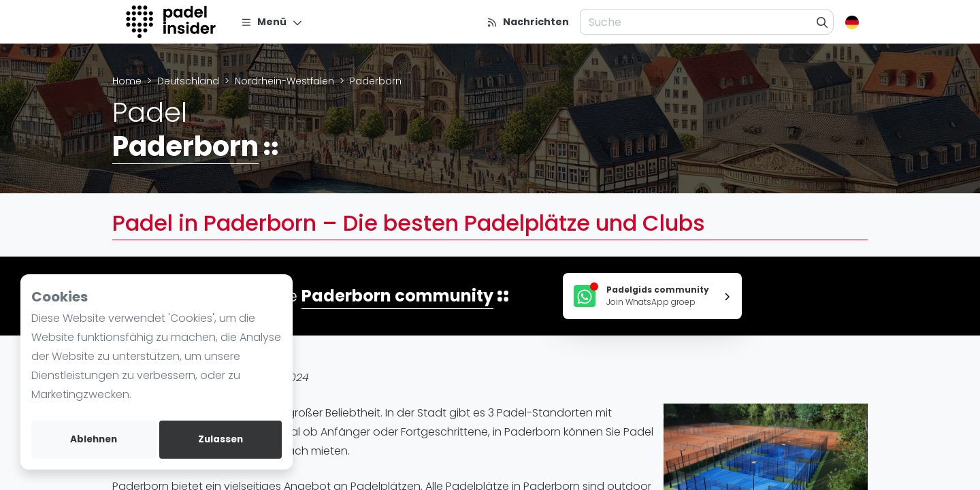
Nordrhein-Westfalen (284, 81)
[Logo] (173, 22)
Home (127, 81)
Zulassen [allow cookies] (220, 439)
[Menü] (272, 22)
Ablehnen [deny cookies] (94, 439)
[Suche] (822, 22)
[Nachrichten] (528, 22)
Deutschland (188, 81)
